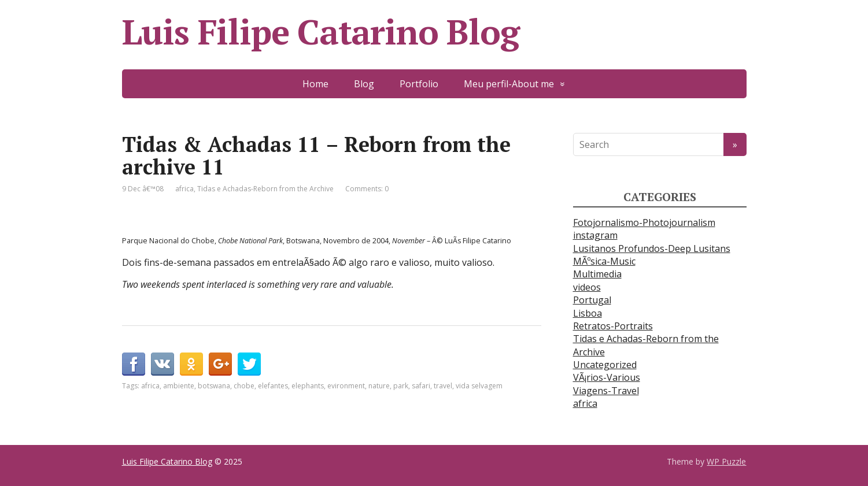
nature (379, 386)
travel (443, 386)
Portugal (592, 300)
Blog (364, 84)
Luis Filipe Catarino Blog (321, 32)
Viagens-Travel (606, 391)
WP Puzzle (726, 461)
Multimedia (597, 274)
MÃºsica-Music (604, 261)
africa (184, 189)
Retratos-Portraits (613, 326)
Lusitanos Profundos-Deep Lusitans (652, 248)
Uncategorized (605, 365)
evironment (346, 386)
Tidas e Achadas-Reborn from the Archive (265, 189)
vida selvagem (479, 386)
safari (421, 386)
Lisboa (588, 313)
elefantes (273, 386)
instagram (595, 235)
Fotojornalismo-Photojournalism (644, 222)
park (401, 386)
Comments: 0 (367, 189)
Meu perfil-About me (509, 84)
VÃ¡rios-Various (607, 377)
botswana (214, 386)
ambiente (179, 386)
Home (315, 84)
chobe (244, 386)
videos (587, 287)
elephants (308, 386)
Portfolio (419, 84)
